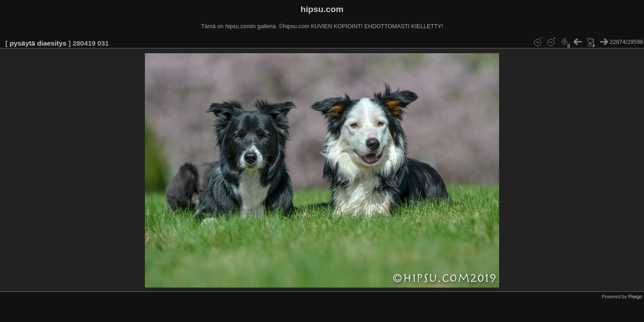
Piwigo (635, 297)
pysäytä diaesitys (38, 43)
